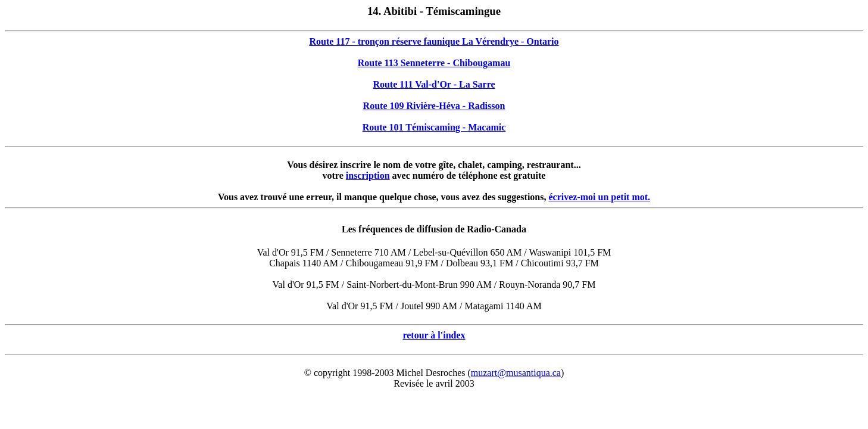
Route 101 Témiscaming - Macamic (434, 127)
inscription (368, 175)
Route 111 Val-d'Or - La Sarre (434, 84)
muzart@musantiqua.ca (516, 373)
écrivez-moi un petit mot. (599, 197)
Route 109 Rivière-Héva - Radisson (434, 106)
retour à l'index (434, 335)
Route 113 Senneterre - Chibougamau (434, 63)
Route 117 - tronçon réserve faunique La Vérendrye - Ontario (434, 41)
